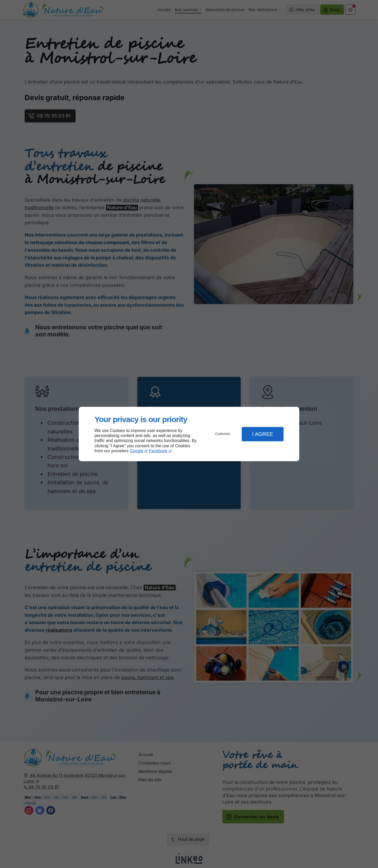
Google (136, 451)
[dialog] (189, 434)
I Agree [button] (262, 434)
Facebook (158, 451)
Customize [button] (223, 434)
